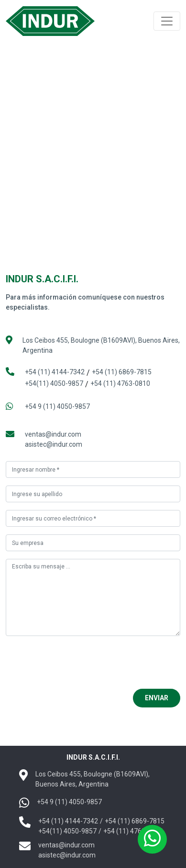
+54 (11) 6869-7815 (122, 372)
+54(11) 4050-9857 (54, 383)
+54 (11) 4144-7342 (55, 372)
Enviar (157, 698)
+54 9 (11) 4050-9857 (57, 406)
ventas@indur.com (53, 434)
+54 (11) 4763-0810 (120, 383)
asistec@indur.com (54, 444)
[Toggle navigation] (167, 21)
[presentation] (78, 662)
